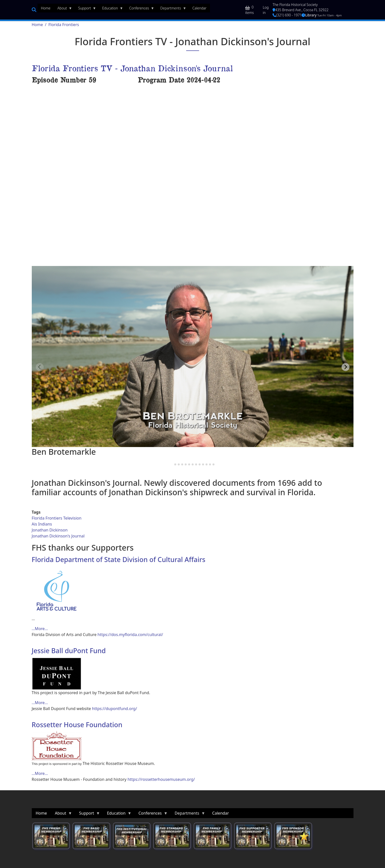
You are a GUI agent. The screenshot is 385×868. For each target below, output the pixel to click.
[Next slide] (346, 367)
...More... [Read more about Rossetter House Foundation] (40, 773)
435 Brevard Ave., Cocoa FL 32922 (300, 10)
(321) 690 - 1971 (287, 15)
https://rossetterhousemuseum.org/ (161, 779)
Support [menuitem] (85, 9)
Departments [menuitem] (172, 9)
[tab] (172, 464)
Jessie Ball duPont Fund (69, 651)
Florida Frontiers (64, 25)
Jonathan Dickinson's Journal (58, 536)
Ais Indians (42, 524)
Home (37, 25)
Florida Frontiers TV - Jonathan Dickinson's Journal (132, 68)
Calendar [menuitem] (199, 8)
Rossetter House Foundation (77, 725)
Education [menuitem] (111, 9)
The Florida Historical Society (295, 5)
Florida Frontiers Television (57, 518)
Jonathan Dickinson (50, 530)
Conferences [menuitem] (140, 9)
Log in (266, 10)
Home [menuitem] (46, 8)
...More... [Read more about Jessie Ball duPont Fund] (40, 703)
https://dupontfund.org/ (115, 709)
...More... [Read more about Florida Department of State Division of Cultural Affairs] (40, 629)
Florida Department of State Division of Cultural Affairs (119, 559)
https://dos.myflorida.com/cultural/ (130, 635)
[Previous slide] (40, 367)
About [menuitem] (63, 9)
